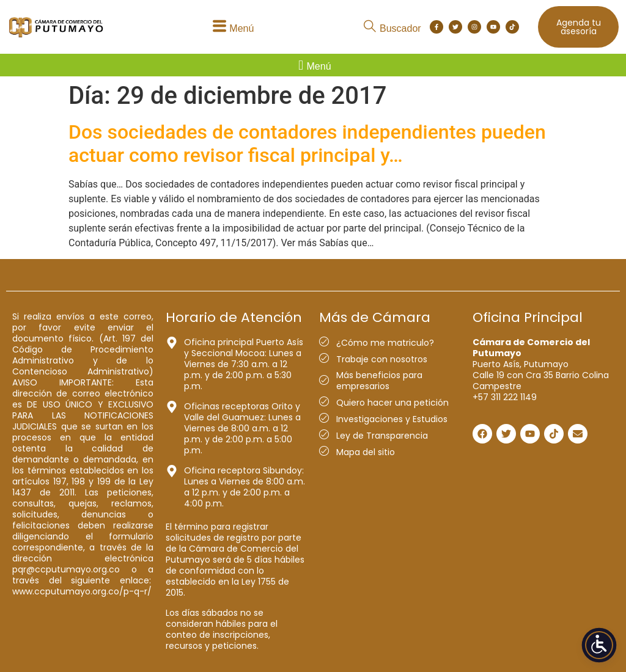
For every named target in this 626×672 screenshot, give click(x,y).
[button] (231, 27)
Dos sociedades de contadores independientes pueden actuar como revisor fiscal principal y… (307, 144)
